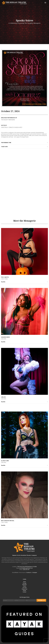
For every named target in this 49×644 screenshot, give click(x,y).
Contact (24, 592)
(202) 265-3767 (26, 570)
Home (25, 582)
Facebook (29, 573)
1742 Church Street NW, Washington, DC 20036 (27, 567)
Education (24, 585)
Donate (24, 591)
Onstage (25, 583)
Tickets (25, 586)
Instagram (35, 573)
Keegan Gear (25, 589)
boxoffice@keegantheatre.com (26, 568)
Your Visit (25, 588)
